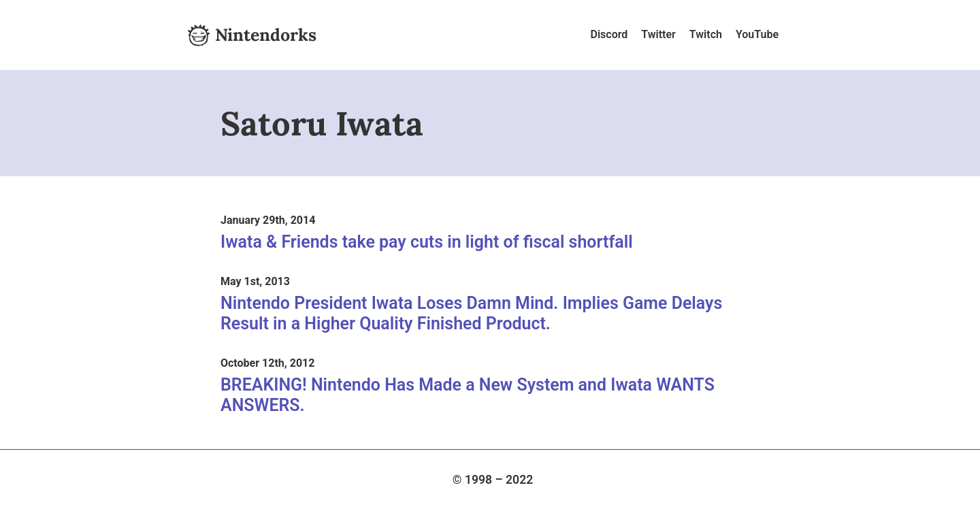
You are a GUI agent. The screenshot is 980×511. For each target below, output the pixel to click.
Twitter (658, 34)
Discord (609, 34)
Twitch (706, 34)
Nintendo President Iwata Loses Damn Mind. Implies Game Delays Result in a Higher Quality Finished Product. (471, 313)
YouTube (757, 34)
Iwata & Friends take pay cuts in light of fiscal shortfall (427, 242)
